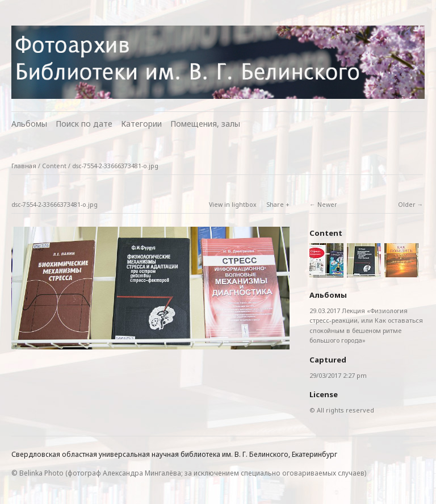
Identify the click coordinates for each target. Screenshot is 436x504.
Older (407, 205)
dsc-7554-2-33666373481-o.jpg (115, 166)
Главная (24, 166)
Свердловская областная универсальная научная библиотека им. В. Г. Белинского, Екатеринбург (174, 454)
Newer (327, 205)
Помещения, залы (205, 124)
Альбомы (29, 124)
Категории (141, 124)
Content (54, 166)
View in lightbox (233, 205)
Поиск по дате (84, 124)
